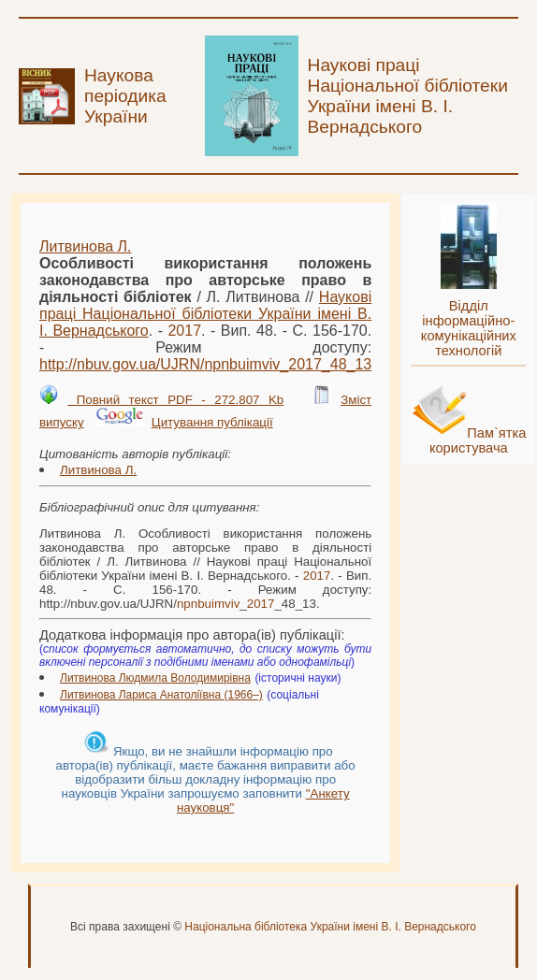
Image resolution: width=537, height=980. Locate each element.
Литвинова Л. (86, 246)
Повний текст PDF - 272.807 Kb (175, 400)
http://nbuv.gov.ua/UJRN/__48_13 (205, 364)
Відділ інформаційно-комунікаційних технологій (469, 328)
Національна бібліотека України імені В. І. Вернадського (330, 927)
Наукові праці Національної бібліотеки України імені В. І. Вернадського (205, 314)
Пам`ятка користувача (478, 440)
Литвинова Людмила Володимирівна (155, 678)
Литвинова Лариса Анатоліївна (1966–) (161, 695)
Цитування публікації (212, 422)
